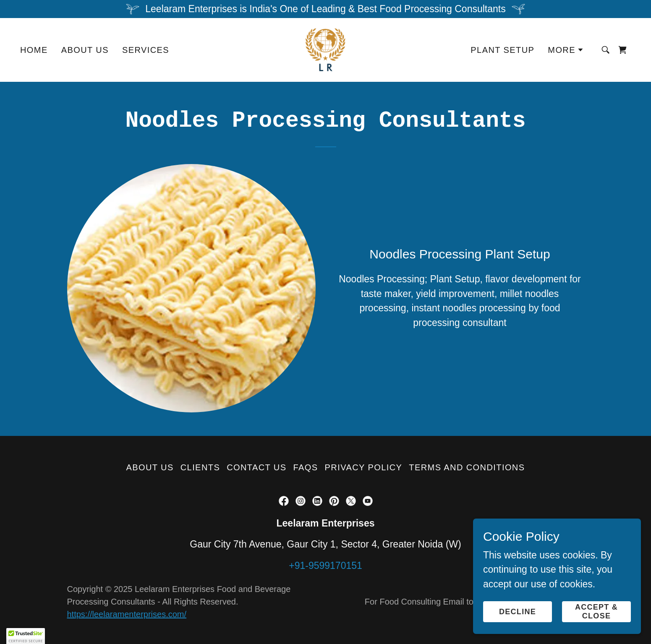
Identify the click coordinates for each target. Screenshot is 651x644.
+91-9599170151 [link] (325, 566)
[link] (326, 49)
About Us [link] (85, 50)
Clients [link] (200, 467)
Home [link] (34, 50)
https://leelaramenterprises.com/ (127, 614)
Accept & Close (596, 611)
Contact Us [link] (256, 467)
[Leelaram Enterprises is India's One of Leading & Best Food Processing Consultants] (325, 9)
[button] (566, 50)
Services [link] (146, 50)
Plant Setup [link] (502, 50)
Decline (518, 612)
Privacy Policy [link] (364, 467)
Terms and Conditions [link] (467, 467)
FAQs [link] (306, 467)
